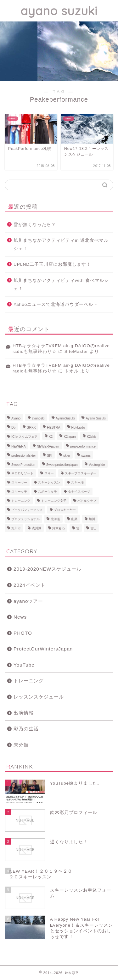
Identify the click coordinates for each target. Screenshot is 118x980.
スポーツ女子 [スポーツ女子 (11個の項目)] (48, 492)
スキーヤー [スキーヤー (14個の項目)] (19, 482)
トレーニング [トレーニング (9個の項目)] (21, 501)
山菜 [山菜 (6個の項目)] (74, 519)
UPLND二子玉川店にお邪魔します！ (52, 264)
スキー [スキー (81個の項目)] (49, 473)
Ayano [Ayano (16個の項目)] (16, 418)
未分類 (21, 745)
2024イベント (30, 585)
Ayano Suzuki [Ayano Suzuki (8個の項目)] (96, 418)
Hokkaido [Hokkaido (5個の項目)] (78, 428)
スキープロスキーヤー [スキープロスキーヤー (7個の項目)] (81, 473)
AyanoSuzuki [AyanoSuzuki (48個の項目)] (65, 418)
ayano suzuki (59, 11)
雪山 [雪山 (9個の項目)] (93, 528)
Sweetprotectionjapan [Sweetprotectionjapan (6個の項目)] (62, 465)
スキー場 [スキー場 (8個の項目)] (77, 482)
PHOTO (23, 633)
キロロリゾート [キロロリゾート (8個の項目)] (22, 473)
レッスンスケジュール (39, 697)
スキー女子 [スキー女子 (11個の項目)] (19, 492)
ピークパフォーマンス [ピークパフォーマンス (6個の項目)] (27, 510)
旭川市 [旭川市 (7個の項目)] (16, 528)
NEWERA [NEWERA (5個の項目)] (19, 446)
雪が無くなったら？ (35, 225)
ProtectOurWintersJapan (43, 649)
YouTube (24, 665)
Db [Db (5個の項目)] (13, 428)
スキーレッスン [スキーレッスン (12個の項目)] (49, 482)
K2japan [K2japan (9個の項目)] (70, 437)
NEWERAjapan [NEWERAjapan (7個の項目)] (48, 446)
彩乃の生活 (26, 729)
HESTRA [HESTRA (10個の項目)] (53, 428)
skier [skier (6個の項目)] (67, 456)
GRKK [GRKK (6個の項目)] (31, 428)
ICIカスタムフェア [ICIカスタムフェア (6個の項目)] (24, 437)
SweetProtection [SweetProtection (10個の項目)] (23, 465)
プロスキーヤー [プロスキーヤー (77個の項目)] (65, 510)
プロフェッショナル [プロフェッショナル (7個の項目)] (25, 519)
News (20, 617)
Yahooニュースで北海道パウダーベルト (56, 304)
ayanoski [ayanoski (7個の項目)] (38, 418)
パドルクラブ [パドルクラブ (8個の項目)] (87, 501)
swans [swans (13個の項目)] (86, 456)
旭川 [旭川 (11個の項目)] (92, 519)
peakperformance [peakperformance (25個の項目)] (83, 446)
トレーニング (29, 681)
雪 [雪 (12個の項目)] (78, 528)
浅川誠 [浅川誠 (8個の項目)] (37, 528)
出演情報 (24, 713)
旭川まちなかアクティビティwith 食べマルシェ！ (61, 285)
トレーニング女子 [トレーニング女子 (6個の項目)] (54, 501)
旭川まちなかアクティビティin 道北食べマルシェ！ (61, 244)
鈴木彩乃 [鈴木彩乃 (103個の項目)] (59, 528)
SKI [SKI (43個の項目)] (50, 456)
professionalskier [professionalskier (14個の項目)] (24, 456)
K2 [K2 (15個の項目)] (51, 437)
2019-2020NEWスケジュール (48, 569)
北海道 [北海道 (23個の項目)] (55, 519)
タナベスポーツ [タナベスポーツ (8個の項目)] (79, 492)
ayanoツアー (28, 601)
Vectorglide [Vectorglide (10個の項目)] (97, 465)
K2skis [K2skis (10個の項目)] (92, 437)
